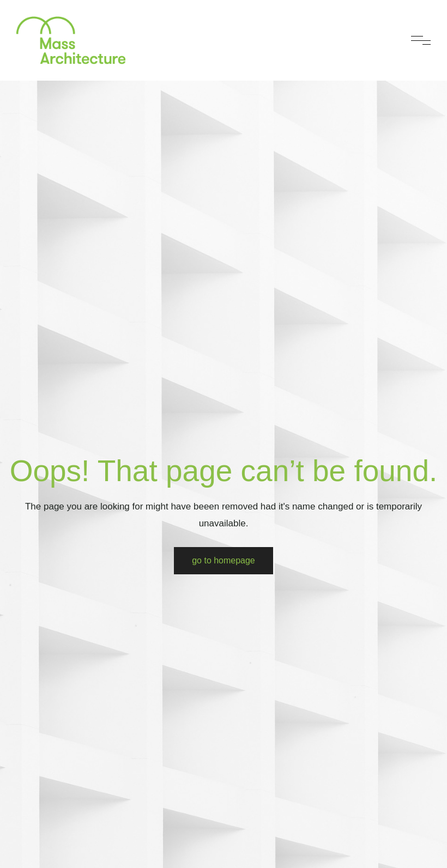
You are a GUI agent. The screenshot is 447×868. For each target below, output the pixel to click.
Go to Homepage (224, 560)
